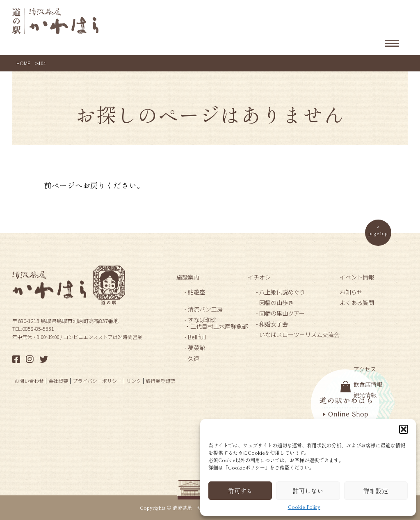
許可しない (308, 491)
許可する (240, 491)
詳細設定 (376, 491)
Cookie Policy (304, 507)
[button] (404, 429)
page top (378, 233)
